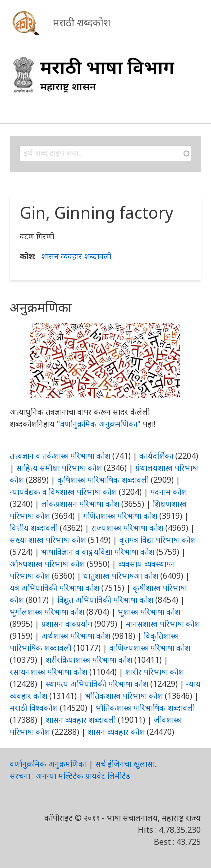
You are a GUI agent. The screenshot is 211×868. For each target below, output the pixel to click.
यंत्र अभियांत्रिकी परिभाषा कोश (55, 588)
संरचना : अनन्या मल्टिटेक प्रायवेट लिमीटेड (70, 776)
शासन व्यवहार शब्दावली (76, 256)
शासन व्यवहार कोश (116, 732)
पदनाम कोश (169, 492)
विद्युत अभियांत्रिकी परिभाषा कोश (105, 600)
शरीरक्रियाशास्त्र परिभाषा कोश (89, 660)
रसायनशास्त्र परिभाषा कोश (49, 672)
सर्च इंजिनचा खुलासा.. (127, 764)
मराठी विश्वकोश (34, 708)
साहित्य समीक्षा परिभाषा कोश (59, 468)
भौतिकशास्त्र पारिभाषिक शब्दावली (145, 708)
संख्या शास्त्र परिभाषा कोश (48, 540)
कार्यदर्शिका (156, 456)
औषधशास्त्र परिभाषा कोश (47, 564)
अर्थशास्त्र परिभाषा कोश (76, 636)
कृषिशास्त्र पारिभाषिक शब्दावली (103, 480)
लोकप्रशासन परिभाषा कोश (80, 504)
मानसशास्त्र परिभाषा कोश (163, 624)
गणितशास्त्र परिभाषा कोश (120, 516)
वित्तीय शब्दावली (34, 528)
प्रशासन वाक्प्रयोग (67, 624)
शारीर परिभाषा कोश (155, 672)
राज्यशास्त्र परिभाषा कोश (127, 528)
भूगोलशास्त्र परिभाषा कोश (47, 612)
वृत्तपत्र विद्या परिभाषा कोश (158, 540)
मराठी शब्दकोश (82, 22)
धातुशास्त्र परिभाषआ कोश (121, 576)
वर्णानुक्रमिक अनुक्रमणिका (99, 424)
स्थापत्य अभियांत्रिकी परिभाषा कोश (97, 684)
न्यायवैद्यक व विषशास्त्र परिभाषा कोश (63, 492)
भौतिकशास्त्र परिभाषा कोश (124, 696)
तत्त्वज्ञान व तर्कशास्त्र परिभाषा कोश (60, 456)
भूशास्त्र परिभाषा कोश (149, 612)
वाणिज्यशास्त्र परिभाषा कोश (150, 648)
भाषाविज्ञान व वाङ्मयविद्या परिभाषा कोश (98, 552)
